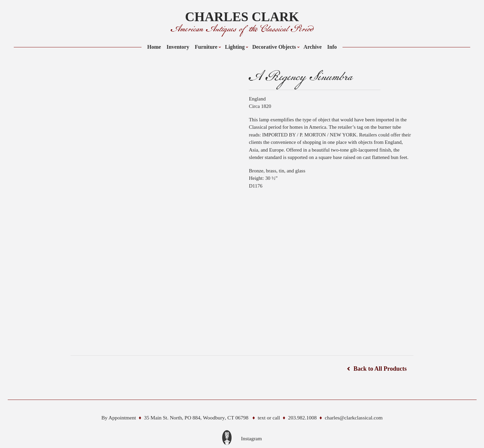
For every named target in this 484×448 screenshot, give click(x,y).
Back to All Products (380, 369)
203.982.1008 (302, 418)
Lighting (235, 47)
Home (154, 47)
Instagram (251, 438)
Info (332, 47)
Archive (313, 47)
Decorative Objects (274, 47)
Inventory (178, 47)
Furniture (206, 47)
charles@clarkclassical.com (354, 418)
